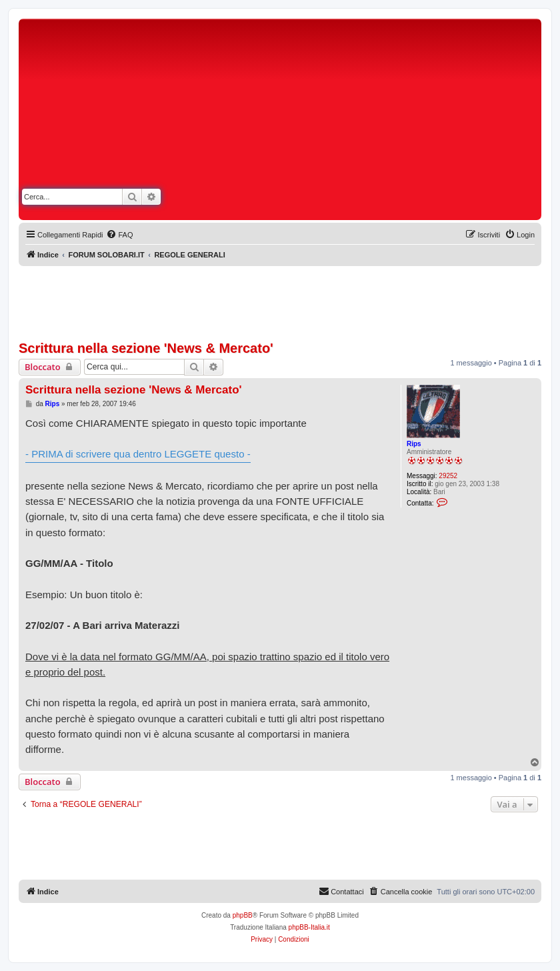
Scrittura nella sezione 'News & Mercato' (146, 348)
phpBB (243, 915)
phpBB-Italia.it (309, 927)
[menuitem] (119, 235)
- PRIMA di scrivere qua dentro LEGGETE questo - (138, 454)
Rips (414, 444)
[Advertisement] (399, 122)
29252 (448, 476)
